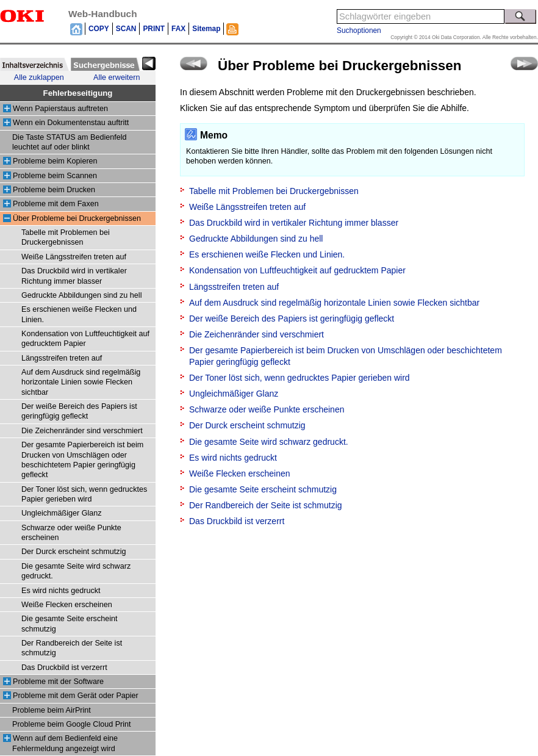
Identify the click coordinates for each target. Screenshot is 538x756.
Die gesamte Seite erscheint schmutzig (263, 489)
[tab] (34, 64)
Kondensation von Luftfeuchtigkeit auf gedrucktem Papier (297, 270)
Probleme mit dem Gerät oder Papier (76, 696)
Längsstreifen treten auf (62, 358)
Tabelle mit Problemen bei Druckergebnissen (274, 191)
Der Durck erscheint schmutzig (74, 552)
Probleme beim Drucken (54, 190)
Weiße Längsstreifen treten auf (74, 257)
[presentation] (34, 64)
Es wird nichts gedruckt (61, 591)
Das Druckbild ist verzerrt (64, 668)
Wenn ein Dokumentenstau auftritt (71, 123)
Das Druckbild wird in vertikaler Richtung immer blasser (294, 223)
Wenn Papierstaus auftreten (60, 109)
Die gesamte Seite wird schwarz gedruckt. (269, 442)
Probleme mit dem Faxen (56, 204)
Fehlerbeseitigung (78, 93)
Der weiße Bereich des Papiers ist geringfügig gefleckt (292, 319)
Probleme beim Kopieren (55, 161)
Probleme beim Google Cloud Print (72, 724)
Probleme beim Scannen (55, 176)
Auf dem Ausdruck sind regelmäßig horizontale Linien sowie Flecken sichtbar (81, 382)
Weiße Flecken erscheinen (67, 605)
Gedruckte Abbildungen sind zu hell (81, 295)
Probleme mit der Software (58, 682)
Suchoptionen (359, 31)
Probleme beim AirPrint (52, 710)
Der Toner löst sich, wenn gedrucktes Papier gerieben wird (299, 378)
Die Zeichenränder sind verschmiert (82, 431)
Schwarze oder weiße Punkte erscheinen (267, 409)
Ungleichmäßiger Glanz (62, 513)
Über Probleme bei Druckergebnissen (77, 218)
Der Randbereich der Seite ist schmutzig (266, 505)
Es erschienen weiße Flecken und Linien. (267, 254)
